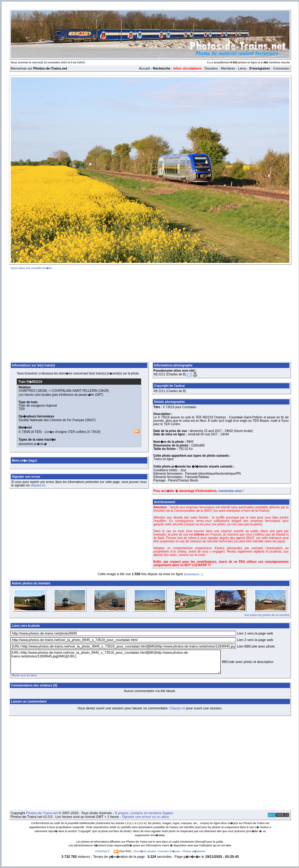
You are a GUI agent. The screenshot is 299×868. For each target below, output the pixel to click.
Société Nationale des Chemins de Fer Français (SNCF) (57, 420)
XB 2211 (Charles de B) (170, 374)
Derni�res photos (145, 851)
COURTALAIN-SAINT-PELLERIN (74, 391)
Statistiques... (193, 574)
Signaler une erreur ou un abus (145, 817)
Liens (242, 68)
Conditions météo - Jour (170, 470)
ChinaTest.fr (102, 851)
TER (22, 409)
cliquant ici (38, 485)
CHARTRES (27, 391)
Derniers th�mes (169, 851)
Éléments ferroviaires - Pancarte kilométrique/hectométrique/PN (197, 474)
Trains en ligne (164, 459)
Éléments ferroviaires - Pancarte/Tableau (182, 477)
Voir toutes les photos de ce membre (267, 615)
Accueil (144, 68)
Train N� (30, 382)
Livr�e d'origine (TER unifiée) (65, 432)
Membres (228, 68)
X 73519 (94, 432)
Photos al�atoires (194, 851)
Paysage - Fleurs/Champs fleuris (176, 480)
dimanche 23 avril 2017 (206, 431)
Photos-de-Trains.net (42, 813)
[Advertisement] (150, 314)
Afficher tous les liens (24, 675)
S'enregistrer (260, 68)
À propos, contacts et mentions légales (144, 813)
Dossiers (211, 68)
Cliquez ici (177, 708)
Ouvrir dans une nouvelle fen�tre (31, 268)
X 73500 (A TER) (30, 432)
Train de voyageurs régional (38, 406)
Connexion (281, 68)
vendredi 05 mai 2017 (203, 434)
